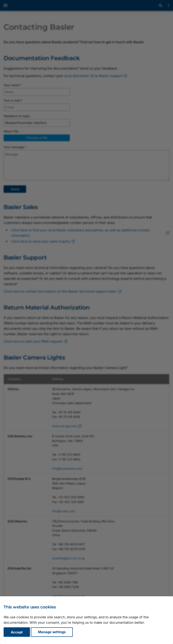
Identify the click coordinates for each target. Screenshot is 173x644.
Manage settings (52, 632)
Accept (17, 632)
